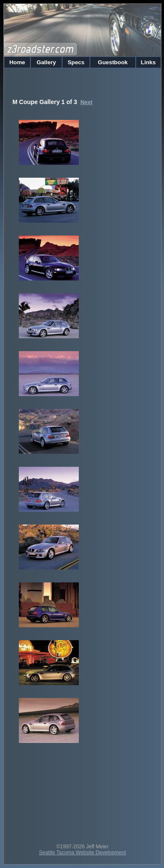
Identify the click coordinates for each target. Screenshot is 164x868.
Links (148, 62)
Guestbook (113, 62)
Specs (76, 62)
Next (86, 102)
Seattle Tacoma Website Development (82, 853)
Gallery (46, 62)
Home (17, 62)
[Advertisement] (82, 792)
